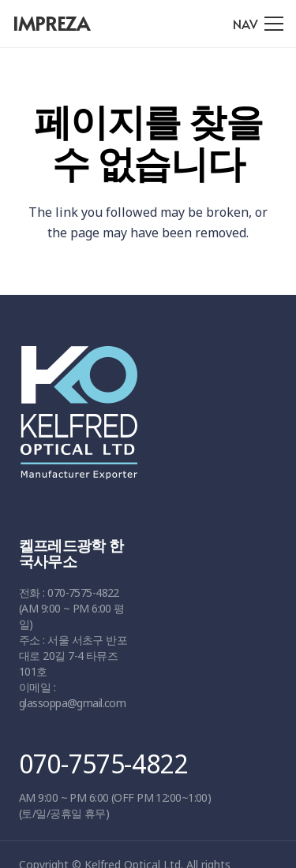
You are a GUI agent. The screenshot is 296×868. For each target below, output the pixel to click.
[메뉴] (258, 24)
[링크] (142, 420)
